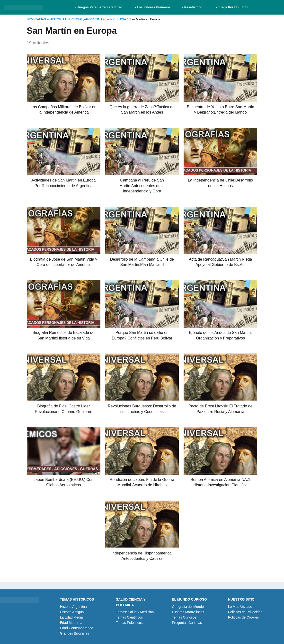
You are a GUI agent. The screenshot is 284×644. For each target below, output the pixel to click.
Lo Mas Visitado (240, 607)
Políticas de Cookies (244, 617)
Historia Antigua (72, 612)
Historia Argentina (73, 607)
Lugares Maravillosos (188, 612)
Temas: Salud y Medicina (135, 612)
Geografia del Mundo (188, 607)
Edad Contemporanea (76, 628)
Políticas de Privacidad (245, 612)
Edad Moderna (71, 623)
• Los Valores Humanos (153, 7)
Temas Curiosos (184, 617)
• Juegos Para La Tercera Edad (99, 7)
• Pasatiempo (192, 7)
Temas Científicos (129, 617)
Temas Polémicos (129, 623)
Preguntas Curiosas (187, 623)
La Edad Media (71, 617)
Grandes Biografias (74, 633)
